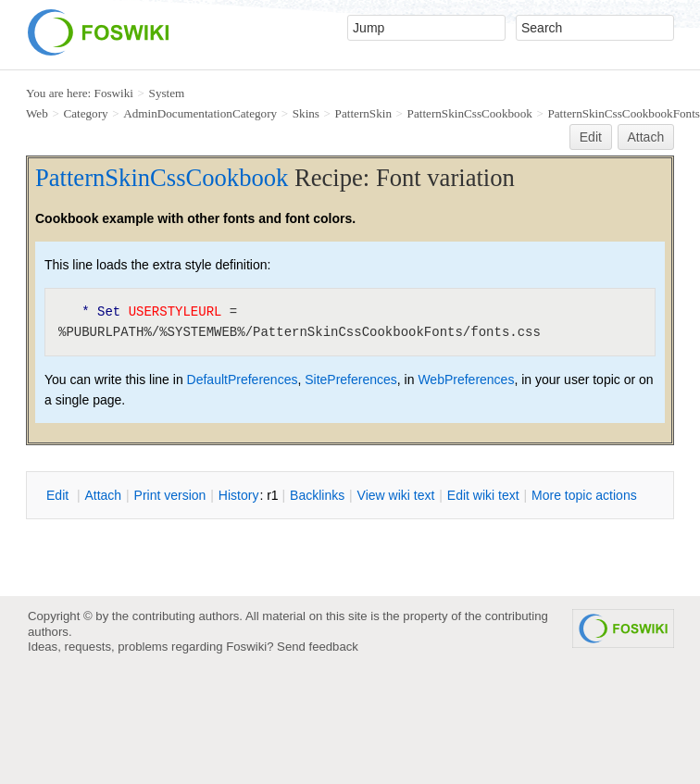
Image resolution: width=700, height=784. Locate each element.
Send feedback (318, 647)
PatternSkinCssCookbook (470, 113)
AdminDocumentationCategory (200, 113)
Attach (646, 137)
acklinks (317, 495)
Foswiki (114, 93)
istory (239, 495)
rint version (170, 495)
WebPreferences (466, 380)
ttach (103, 495)
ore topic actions (584, 495)
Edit (591, 137)
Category (85, 113)
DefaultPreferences (243, 380)
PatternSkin (363, 113)
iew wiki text (396, 495)
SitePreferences (351, 380)
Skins (306, 113)
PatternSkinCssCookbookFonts (623, 113)
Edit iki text (483, 495)
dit (59, 495)
